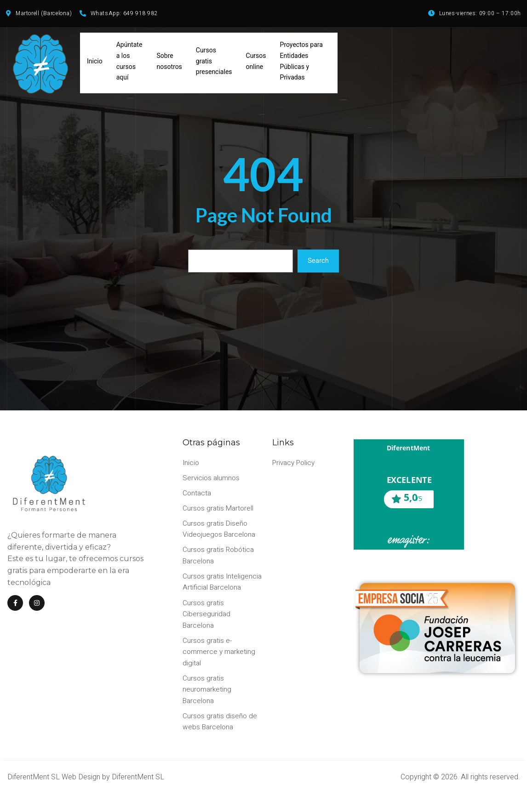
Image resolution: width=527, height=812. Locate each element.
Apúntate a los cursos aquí (129, 64)
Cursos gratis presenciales (214, 64)
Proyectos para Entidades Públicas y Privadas (301, 64)
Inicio (95, 64)
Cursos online (256, 64)
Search (318, 265)
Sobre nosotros (169, 64)
